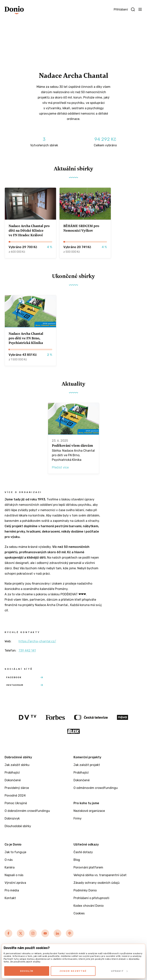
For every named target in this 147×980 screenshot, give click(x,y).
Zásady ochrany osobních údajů (97, 883)
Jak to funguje (15, 852)
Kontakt (10, 898)
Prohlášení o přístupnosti (91, 898)
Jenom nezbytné (73, 971)
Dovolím (27, 971)
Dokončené (13, 780)
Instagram (24, 685)
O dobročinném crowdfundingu (27, 811)
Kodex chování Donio (89, 906)
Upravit (119, 971)
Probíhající (12, 773)
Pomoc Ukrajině (16, 803)
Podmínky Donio (85, 890)
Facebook (24, 677)
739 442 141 (27, 650)
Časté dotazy (83, 852)
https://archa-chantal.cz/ (37, 641)
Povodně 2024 (15, 795)
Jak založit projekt (87, 765)
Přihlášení (121, 9)
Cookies (79, 913)
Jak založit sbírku (17, 765)
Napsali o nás (14, 875)
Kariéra (10, 867)
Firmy (78, 818)
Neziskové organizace (89, 811)
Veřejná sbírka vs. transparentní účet (100, 875)
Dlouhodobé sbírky (18, 826)
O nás (9, 860)
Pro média (12, 890)
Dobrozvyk (12, 818)
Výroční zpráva (15, 883)
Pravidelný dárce (17, 788)
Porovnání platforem (88, 867)
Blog (77, 860)
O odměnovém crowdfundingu (96, 788)
